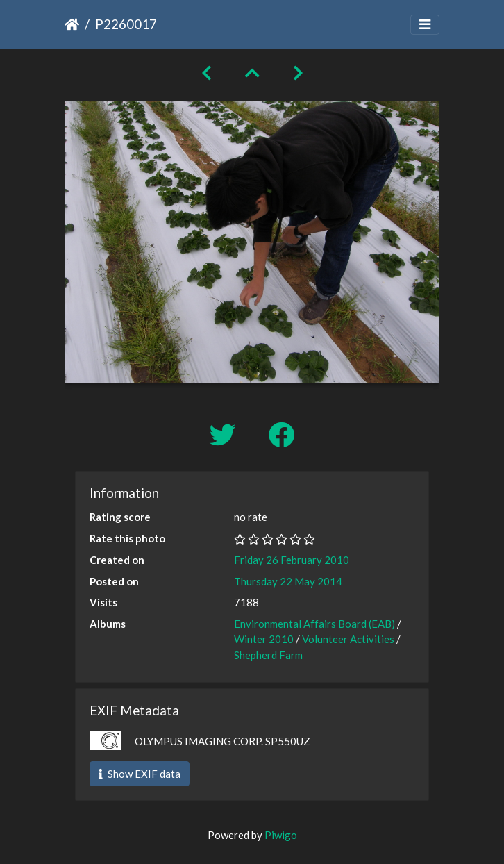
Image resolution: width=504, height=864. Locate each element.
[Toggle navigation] (425, 25)
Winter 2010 (264, 639)
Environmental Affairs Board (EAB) (314, 624)
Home (72, 24)
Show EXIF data (140, 774)
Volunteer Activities (348, 639)
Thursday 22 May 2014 (288, 581)
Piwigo (281, 835)
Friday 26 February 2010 (292, 560)
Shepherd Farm (268, 655)
